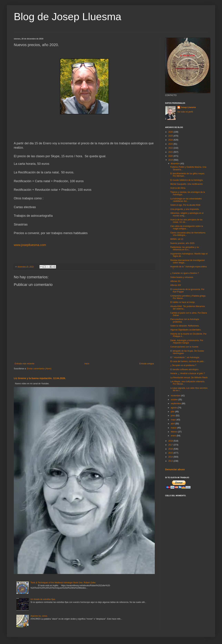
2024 (171, 140)
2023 (171, 144)
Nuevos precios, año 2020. (183, 243)
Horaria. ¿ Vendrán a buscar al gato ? (188, 373)
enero (174, 436)
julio (173, 412)
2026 (171, 132)
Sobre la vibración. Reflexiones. (185, 326)
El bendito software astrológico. (185, 369)
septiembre (176, 404)
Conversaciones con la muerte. (185, 347)
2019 (171, 160)
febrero (174, 432)
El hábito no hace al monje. (183, 302)
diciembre (176, 164)
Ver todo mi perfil (185, 112)
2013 (171, 461)
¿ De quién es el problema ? (183, 365)
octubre (175, 400)
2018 (171, 441)
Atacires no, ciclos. (39, 616)
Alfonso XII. (176, 281)
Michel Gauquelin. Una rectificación (186, 184)
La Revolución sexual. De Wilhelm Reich (189, 378)
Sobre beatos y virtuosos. (182, 277)
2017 (171, 445)
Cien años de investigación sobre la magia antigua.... (187, 227)
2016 (171, 449)
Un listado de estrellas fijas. (43, 599)
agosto (174, 408)
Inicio (87, 364)
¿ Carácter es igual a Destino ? (185, 273)
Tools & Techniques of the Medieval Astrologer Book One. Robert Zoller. (63, 583)
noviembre (176, 396)
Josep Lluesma (188, 107)
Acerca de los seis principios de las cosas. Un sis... (186, 221)
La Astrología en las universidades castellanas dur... (186, 200)
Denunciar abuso (175, 469)
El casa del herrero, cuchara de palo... (188, 361)
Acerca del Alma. (178, 188)
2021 (171, 152)
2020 (171, 156)
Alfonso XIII (176, 285)
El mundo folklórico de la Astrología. (187, 180)
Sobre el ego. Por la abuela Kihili (185, 205)
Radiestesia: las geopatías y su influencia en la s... (185, 248)
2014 (171, 457)
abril (173, 424)
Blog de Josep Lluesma (68, 17)
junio (173, 416)
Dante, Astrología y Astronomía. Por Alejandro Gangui (187, 342)
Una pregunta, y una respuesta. (185, 209)
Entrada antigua (147, 364)
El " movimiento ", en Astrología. (185, 357)
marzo (174, 428)
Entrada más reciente (24, 364)
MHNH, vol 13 (177, 239)
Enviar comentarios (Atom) (39, 369)
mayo (174, 420)
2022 (171, 148)
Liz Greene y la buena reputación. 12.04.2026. (40, 378)
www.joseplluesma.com (30, 245)
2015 (171, 453)
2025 (171, 136)
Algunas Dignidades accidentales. (186, 330)
